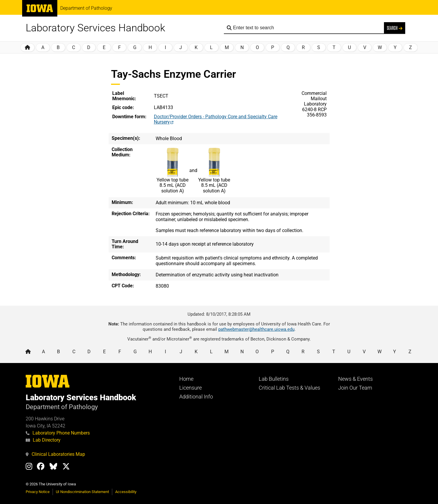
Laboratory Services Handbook (95, 28)
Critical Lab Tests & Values (289, 388)
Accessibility (126, 492)
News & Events (355, 379)
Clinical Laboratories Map (55, 454)
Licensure (190, 388)
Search (395, 28)
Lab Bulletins (274, 379)
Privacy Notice (38, 492)
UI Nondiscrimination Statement (82, 492)
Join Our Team (355, 388)
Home (186, 379)
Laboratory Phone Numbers (58, 433)
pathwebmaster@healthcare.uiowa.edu (256, 329)
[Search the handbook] (307, 28)
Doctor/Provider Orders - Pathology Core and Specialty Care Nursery (216, 119)
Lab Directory (43, 440)
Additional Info (196, 397)
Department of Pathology (86, 8)
